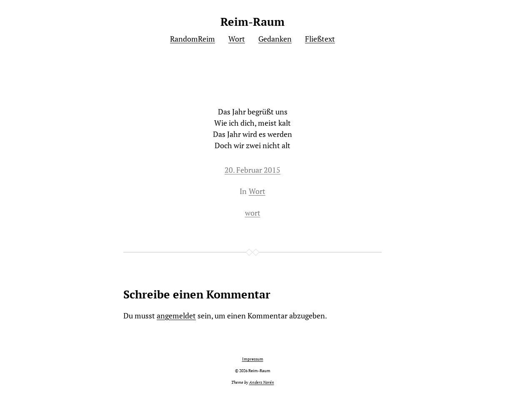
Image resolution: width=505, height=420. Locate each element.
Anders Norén (262, 382)
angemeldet (176, 316)
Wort (257, 191)
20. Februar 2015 (252, 170)
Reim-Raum (252, 22)
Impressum (253, 359)
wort (253, 213)
